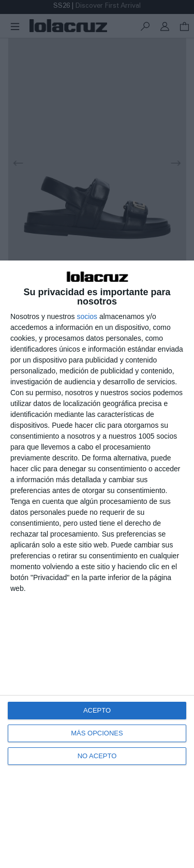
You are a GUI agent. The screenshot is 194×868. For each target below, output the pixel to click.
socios (87, 316)
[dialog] (97, 564)
